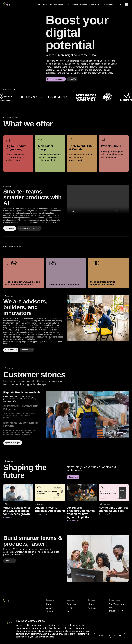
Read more (9, 517)
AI (51, 4)
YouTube (92, 608)
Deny (100, 635)
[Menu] (127, 4)
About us (94, 4)
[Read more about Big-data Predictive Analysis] (87, 418)
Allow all (117, 635)
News (70, 608)
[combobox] (119, 4)
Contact (49, 608)
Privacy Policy (116, 611)
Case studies (73, 604)
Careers (84, 4)
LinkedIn (92, 604)
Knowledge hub (62, 4)
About (49, 604)
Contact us (109, 4)
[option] (24, 397)
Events (75, 4)
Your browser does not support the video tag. (98, 201)
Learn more (41, 514)
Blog (69, 612)
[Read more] (98, 318)
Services (43, 4)
